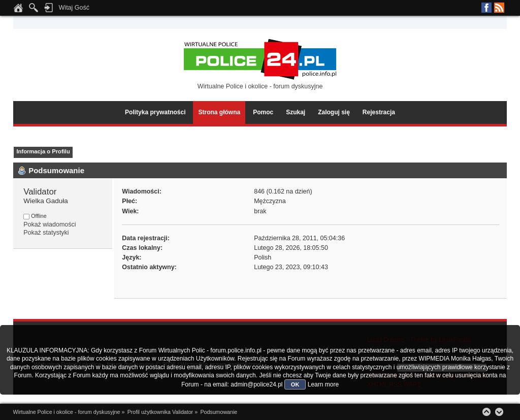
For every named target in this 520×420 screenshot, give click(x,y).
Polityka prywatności (155, 112)
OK (295, 384)
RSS (499, 8)
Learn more (323, 384)
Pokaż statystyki (46, 233)
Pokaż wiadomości (50, 224)
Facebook (486, 8)
